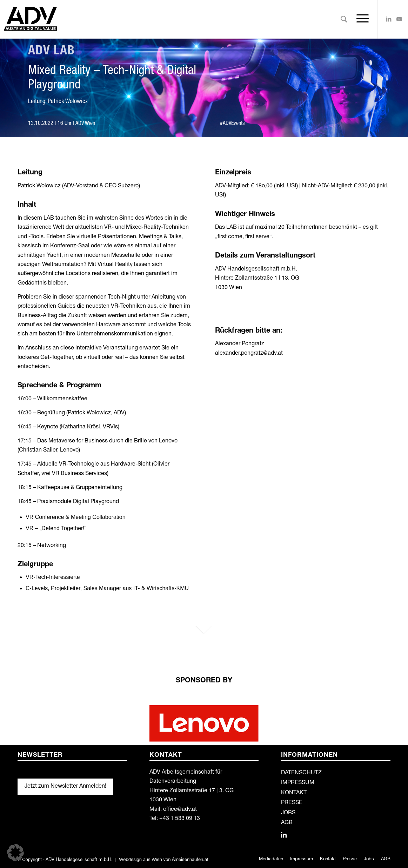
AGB (287, 823)
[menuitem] (344, 19)
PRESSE (292, 803)
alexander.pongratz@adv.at (249, 354)
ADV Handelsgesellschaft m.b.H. (79, 860)
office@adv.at (180, 810)
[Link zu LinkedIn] (389, 19)
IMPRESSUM (298, 783)
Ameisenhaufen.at (190, 860)
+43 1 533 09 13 (180, 819)
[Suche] (344, 19)
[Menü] (360, 19)
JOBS (288, 813)
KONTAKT (294, 793)
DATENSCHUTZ (301, 773)
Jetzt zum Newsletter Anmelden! (65, 787)
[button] (15, 853)
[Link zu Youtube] (399, 19)
